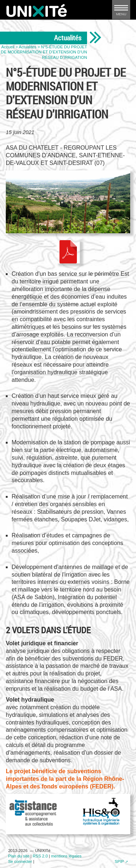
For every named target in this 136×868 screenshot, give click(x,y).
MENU (121, 12)
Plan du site (18, 856)
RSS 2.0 (40, 856)
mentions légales (66, 856)
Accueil (8, 47)
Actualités (28, 47)
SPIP (119, 861)
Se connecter (20, 861)
